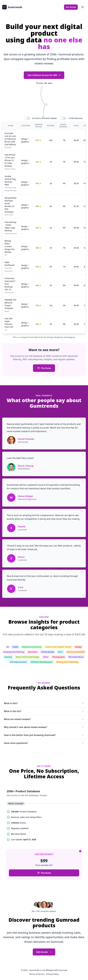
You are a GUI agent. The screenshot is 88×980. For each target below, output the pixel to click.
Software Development (42, 662)
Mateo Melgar (25, 496)
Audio (15, 647)
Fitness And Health (76, 652)
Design (78, 647)
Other (46, 657)
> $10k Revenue (75, 118)
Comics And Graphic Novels (58, 647)
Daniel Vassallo (26, 439)
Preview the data (44, 83)
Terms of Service (37, 974)
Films (60, 652)
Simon (21, 557)
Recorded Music (76, 657)
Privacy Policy (52, 974)
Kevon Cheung (26, 466)
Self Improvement (18, 662)
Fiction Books (48, 652)
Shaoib (22, 527)
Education (33, 652)
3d (8, 647)
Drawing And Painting (14, 652)
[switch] (27, 118)
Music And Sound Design (27, 657)
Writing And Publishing (67, 662)
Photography (59, 657)
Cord (20, 587)
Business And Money (32, 647)
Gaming (8, 657)
